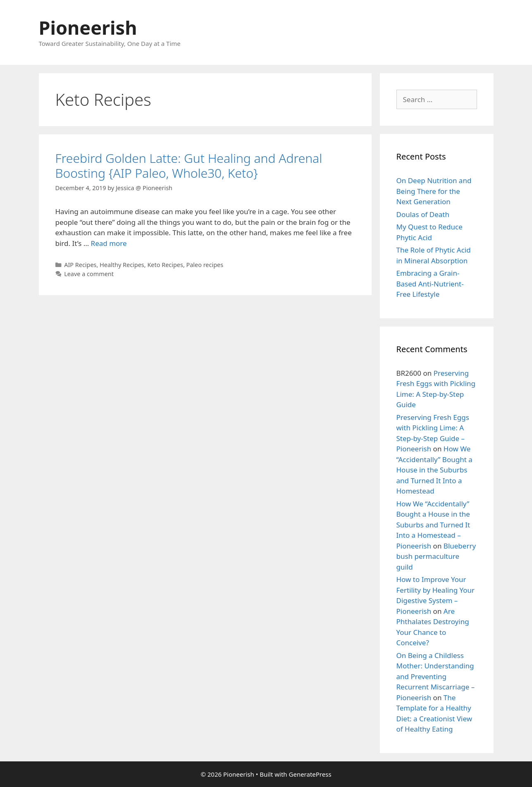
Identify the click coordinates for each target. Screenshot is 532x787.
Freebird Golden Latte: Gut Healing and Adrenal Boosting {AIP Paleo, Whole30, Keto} (189, 166)
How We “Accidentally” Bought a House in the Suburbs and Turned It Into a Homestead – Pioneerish (433, 525)
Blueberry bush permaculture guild (436, 556)
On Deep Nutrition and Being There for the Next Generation (434, 191)
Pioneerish (88, 27)
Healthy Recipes (122, 265)
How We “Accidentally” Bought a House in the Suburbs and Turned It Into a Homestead (434, 470)
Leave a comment (89, 274)
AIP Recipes (80, 265)
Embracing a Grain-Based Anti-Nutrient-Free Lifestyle (430, 284)
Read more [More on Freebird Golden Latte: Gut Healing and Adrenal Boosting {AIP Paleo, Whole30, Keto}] (109, 243)
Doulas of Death (423, 214)
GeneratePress (310, 774)
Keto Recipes (165, 265)
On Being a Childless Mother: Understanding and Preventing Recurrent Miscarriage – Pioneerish (436, 676)
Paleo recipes (205, 265)
